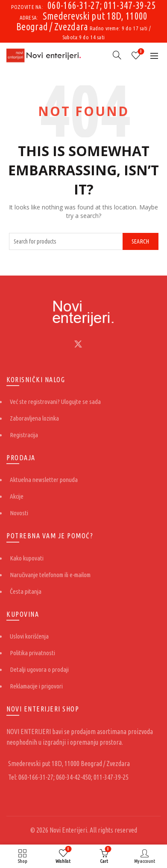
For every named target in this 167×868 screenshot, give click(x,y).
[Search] (117, 55)
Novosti (19, 513)
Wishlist (140, 52)
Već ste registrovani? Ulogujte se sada (55, 402)
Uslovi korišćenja (29, 636)
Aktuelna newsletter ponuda (44, 480)
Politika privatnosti (32, 653)
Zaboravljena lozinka (34, 418)
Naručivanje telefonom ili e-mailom (50, 575)
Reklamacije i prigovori (36, 686)
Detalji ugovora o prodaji (39, 669)
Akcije (17, 496)
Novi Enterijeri (68, 830)
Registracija (24, 435)
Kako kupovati (27, 558)
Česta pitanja (26, 591)
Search (141, 241)
